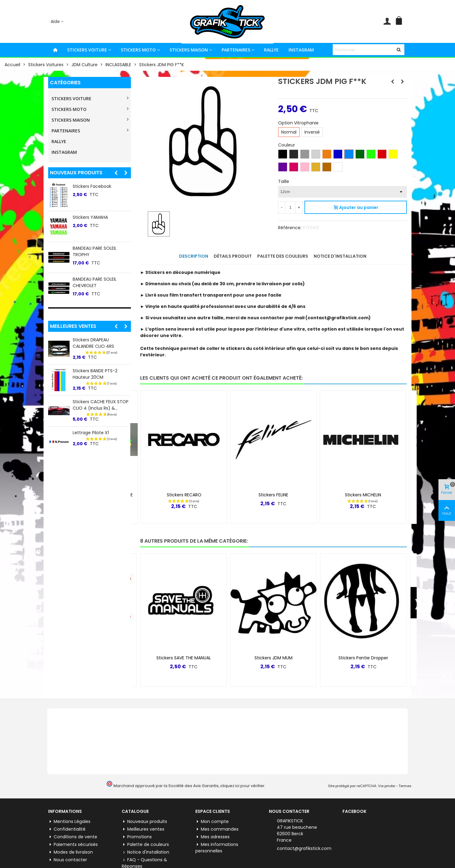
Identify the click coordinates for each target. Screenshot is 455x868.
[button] (116, 173)
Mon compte (212, 822)
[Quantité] (290, 207)
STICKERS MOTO (138, 50)
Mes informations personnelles (217, 848)
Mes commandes (217, 829)
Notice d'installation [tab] (340, 256)
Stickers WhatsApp (93, 248)
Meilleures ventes (73, 326)
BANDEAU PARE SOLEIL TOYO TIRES (102, 220)
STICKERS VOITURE (87, 50)
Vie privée (386, 786)
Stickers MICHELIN (363, 495)
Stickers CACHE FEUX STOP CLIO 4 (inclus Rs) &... (101, 405)
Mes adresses (212, 837)
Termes (405, 786)
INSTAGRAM (301, 50)
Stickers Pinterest (91, 279)
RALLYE (271, 50)
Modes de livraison (71, 852)
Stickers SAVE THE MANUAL (184, 658)
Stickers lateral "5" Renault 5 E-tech (101, 190)
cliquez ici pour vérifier (242, 786)
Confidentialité (67, 829)
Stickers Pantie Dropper (363, 658)
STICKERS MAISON (189, 50)
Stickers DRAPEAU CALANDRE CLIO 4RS (93, 343)
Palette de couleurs (145, 845)
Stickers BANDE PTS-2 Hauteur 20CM (95, 374)
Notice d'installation (145, 852)
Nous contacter (68, 860)
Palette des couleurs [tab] (283, 256)
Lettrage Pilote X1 (91, 433)
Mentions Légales (69, 822)
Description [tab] (194, 256)
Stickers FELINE (273, 495)
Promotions (137, 837)
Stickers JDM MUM (273, 658)
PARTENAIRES (236, 50)
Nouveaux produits (76, 173)
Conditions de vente (73, 837)
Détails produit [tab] (233, 256)
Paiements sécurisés (73, 845)
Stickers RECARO (184, 495)
